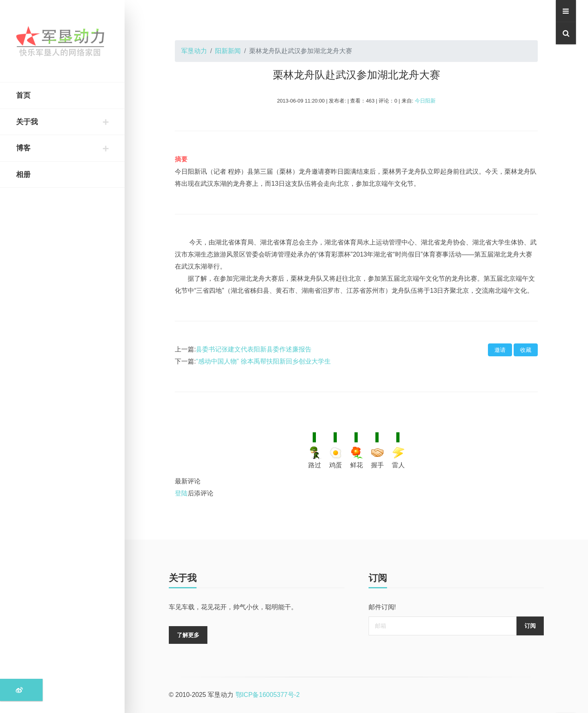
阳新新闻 (228, 51)
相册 (23, 175)
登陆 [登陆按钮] (181, 493)
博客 (23, 148)
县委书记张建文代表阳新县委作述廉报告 (254, 349)
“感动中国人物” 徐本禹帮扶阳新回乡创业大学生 (263, 361)
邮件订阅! (382, 607)
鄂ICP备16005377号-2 (268, 695)
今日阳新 (425, 101)
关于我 (27, 122)
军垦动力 (194, 51)
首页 (23, 95)
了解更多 (188, 635)
